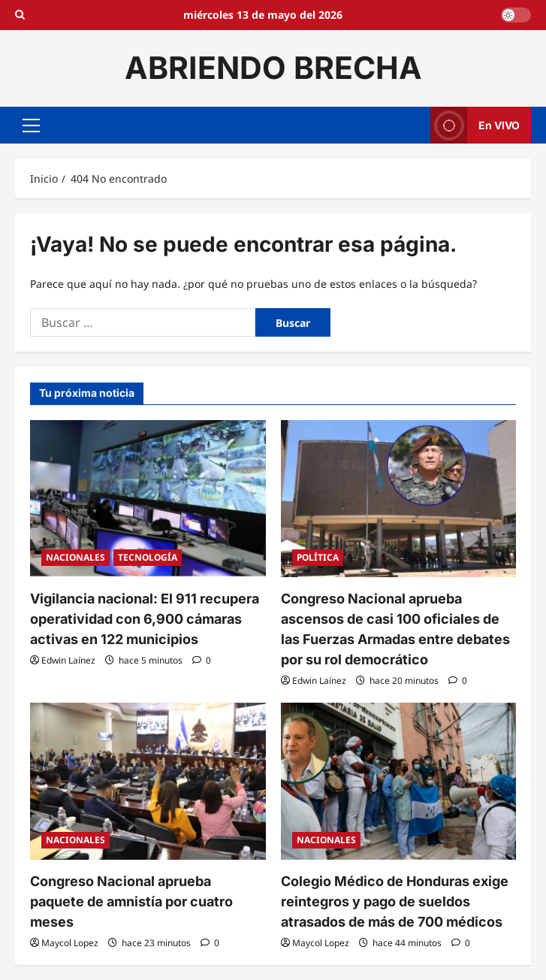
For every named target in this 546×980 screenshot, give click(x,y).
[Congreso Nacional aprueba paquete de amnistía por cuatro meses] (148, 781)
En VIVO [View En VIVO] (475, 125)
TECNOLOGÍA (148, 557)
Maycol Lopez (70, 943)
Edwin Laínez (68, 660)
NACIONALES (75, 557)
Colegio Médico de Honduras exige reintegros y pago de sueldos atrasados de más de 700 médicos (395, 901)
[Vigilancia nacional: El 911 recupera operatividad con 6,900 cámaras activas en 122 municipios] (148, 499)
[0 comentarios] (202, 660)
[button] (31, 125)
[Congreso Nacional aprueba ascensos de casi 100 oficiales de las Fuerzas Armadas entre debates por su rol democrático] (399, 499)
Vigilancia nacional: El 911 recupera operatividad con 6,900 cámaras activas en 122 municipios (145, 619)
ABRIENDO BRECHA (273, 68)
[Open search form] (20, 15)
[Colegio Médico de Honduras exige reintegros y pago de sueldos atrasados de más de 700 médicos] (399, 781)
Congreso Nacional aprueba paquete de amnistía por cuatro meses (131, 901)
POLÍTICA (318, 557)
